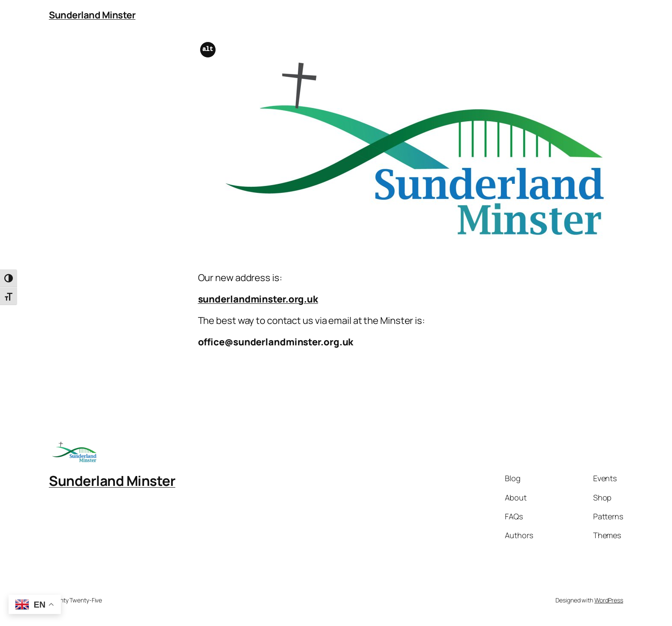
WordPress (609, 600)
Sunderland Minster (92, 15)
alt (208, 49)
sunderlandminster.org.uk (258, 299)
